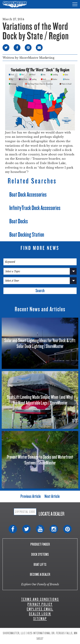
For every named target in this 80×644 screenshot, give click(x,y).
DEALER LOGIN (40, 614)
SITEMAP (40, 619)
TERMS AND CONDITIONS (40, 599)
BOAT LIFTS (40, 565)
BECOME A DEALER (40, 574)
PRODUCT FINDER (40, 544)
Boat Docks (19, 221)
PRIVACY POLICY (40, 604)
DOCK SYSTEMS (40, 554)
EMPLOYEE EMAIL (40, 609)
